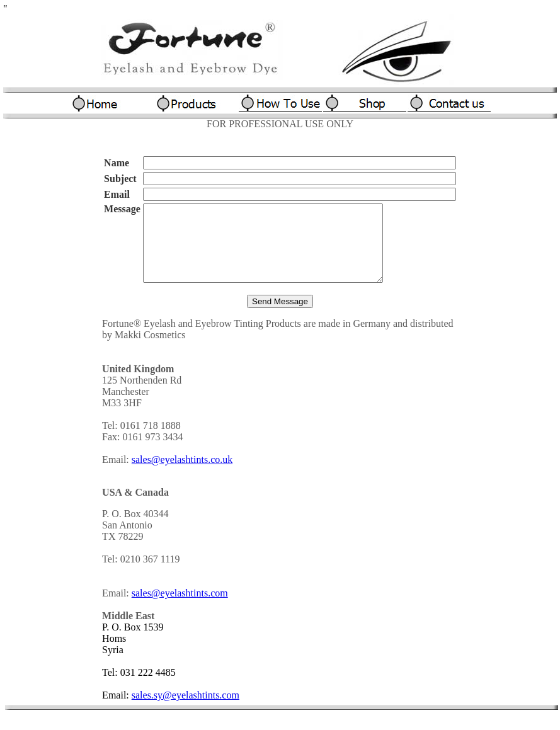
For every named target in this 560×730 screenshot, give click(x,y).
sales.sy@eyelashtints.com (186, 710)
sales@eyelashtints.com (180, 608)
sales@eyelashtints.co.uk (182, 475)
